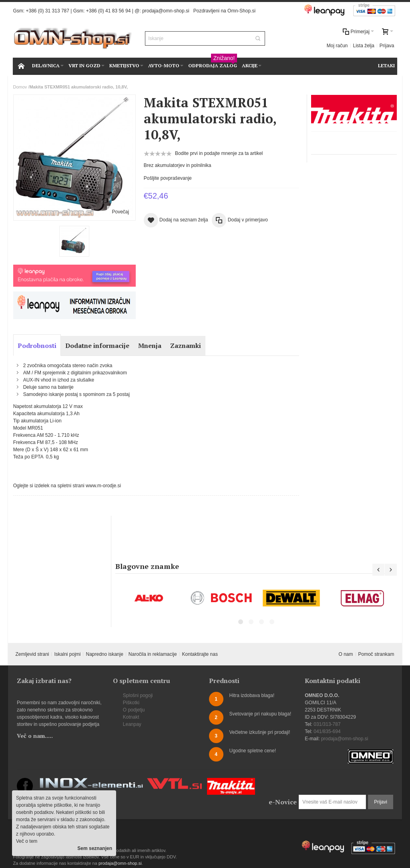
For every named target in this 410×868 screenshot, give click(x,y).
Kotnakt (131, 717)
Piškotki (131, 703)
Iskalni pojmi (67, 654)
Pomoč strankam (376, 654)
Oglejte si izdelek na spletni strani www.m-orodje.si (67, 486)
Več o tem (27, 841)
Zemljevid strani (32, 654)
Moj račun (337, 46)
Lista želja (364, 46)
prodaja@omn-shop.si (166, 11)
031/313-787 (327, 724)
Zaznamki (186, 346)
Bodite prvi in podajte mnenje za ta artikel (219, 153)
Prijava (387, 46)
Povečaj (120, 212)
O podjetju (134, 710)
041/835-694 (327, 731)
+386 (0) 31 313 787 (47, 11)
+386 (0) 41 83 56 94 (109, 11)
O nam (346, 654)
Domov (20, 87)
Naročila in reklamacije (153, 654)
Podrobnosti (37, 346)
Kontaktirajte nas (200, 654)
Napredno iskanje (104, 654)
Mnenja (150, 346)
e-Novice (283, 802)
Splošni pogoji (138, 695)
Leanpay (132, 724)
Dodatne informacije (97, 346)
